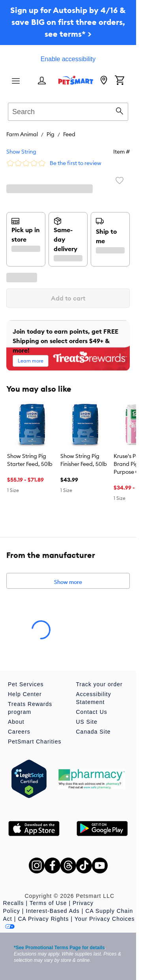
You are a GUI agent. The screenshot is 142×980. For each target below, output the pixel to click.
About (16, 722)
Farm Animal (22, 134)
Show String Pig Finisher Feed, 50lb (84, 460)
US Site (87, 722)
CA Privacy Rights (43, 919)
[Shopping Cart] (120, 81)
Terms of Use (48, 903)
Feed (69, 134)
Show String (21, 152)
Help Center (25, 694)
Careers (19, 732)
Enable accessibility (68, 59)
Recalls (14, 903)
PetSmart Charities (35, 742)
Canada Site (93, 732)
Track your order (99, 684)
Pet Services (26, 684)
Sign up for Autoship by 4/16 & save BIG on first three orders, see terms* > (68, 22)
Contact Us (92, 712)
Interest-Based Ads (53, 911)
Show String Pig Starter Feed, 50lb (30, 460)
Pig (50, 134)
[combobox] (68, 111)
